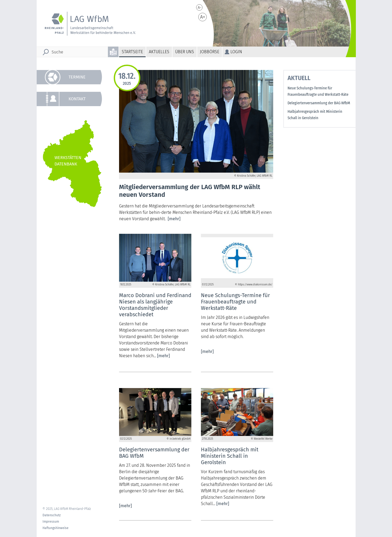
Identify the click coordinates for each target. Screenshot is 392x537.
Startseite (132, 52)
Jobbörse (210, 52)
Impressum (51, 522)
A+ (203, 17)
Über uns (185, 52)
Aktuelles (159, 52)
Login (236, 52)
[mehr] (174, 219)
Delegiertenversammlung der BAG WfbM (319, 103)
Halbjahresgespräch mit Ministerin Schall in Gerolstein (315, 115)
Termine (77, 77)
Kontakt (77, 99)
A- (200, 8)
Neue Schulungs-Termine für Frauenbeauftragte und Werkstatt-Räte (318, 91)
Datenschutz (52, 515)
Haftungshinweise (56, 528)
